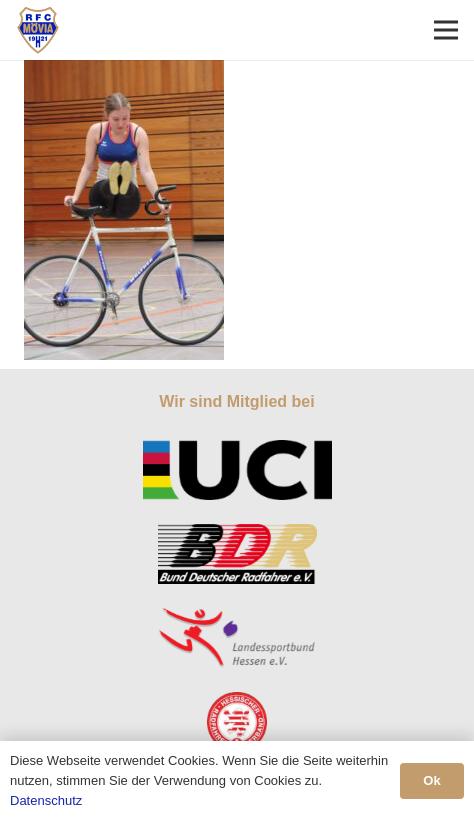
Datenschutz (46, 800)
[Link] (38, 30)
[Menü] (446, 30)
